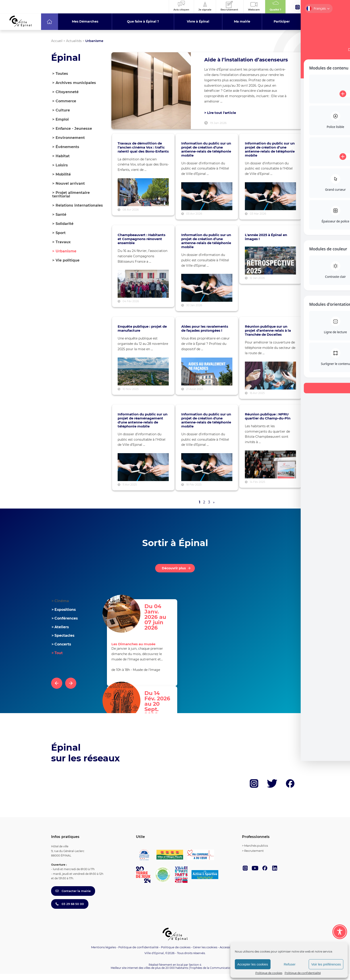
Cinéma (60, 607)
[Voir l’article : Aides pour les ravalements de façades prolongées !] (207, 378)
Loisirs (60, 165)
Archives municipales (74, 83)
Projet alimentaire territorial (71, 194)
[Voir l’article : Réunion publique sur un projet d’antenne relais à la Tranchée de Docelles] (270, 382)
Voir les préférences (326, 964)
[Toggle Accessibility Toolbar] (340, 932)
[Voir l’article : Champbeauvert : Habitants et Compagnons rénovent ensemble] (143, 290)
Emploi (60, 119)
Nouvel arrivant (69, 183)
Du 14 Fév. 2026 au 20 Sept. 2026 (159, 705)
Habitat (61, 156)
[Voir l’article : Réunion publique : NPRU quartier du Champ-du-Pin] (270, 470)
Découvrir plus (174, 574)
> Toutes (60, 74)
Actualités (74, 41)
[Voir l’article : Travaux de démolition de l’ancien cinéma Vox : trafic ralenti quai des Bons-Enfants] (143, 198)
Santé (59, 215)
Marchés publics (256, 852)
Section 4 (195, 971)
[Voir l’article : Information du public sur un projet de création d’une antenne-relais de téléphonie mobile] (207, 202)
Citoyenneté (65, 92)
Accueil (57, 41)
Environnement (69, 138)
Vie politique (66, 260)
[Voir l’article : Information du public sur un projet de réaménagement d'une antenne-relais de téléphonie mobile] (143, 473)
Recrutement (254, 857)
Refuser (290, 964)
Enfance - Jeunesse (72, 129)
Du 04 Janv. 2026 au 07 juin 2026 (161, 618)
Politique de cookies (269, 973)
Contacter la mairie (73, 897)
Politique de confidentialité (303, 973)
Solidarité (63, 224)
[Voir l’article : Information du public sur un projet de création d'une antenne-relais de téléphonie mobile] (207, 473)
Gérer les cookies (205, 953)
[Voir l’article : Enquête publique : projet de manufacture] (143, 378)
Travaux (61, 242)
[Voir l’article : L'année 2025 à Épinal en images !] (270, 267)
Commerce (64, 101)
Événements (66, 147)
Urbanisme (64, 251)
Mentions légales (103, 953)
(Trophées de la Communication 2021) (214, 974)
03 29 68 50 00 (70, 910)
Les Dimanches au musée (133, 650)
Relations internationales (78, 205)
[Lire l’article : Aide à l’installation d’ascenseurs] (151, 94)
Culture (61, 110)
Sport (59, 233)
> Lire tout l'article (220, 118)
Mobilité (61, 174)
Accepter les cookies (253, 964)
